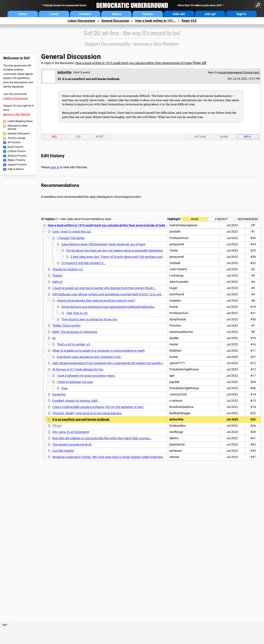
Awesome (59, 394)
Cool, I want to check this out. (72, 231)
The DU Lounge (16, 138)
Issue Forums (15, 147)
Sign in (241, 14)
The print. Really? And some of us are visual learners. (87, 413)
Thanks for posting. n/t (68, 269)
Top (78, 137)
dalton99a (64, 72)
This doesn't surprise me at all (72, 444)
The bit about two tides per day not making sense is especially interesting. (115, 250)
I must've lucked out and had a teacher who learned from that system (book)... (104, 288)
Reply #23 (189, 21)
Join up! (210, 14)
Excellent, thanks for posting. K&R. (75, 401)
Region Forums (16, 160)
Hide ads (179, 14)
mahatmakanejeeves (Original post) (239, 72)
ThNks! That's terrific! (66, 326)
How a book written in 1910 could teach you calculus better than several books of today (134, 63)
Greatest (85, 14)
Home (23, 14)
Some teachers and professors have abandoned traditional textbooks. (108, 307)
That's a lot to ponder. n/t (74, 344)
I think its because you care (75, 382)
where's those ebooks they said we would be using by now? (96, 301)
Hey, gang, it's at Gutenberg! (71, 432)
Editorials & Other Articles (18, 128)
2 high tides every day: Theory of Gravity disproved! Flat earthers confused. (120, 257)
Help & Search (16, 169)
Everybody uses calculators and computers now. (89, 357)
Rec (54, 137)
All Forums (14, 142)
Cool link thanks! (63, 451)
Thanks (57, 276)
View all (200, 63)
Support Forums (17, 165)
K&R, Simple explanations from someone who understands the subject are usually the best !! (114, 363)
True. (65, 388)
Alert (100, 136)
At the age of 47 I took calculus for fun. (78, 369)
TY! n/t (57, 426)
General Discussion (115, 21)
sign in (55, 167)
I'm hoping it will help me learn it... (84, 263)
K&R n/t (58, 282)
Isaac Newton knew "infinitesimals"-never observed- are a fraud (103, 244)
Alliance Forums (17, 156)
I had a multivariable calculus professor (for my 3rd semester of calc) (98, 407)
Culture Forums (17, 151)
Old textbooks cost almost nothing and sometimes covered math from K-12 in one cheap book (115, 294)
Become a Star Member (17, 114)
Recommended (248, 219)
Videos (116, 14)
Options (200, 137)
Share (224, 137)
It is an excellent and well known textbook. (81, 419)
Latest (54, 14)
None (195, 219)
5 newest (221, 219)
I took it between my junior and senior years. (86, 376)
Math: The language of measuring (75, 332)
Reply (248, 137)
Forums (148, 14)
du (54, 338)
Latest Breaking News (20, 121)
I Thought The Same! (71, 238)
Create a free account (16, 98)
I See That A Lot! (77, 313)
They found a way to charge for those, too (89, 319)
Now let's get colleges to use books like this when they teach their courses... (102, 438)
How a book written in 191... (155, 21)
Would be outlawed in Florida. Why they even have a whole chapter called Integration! (109, 457)
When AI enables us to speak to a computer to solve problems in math (99, 351)
